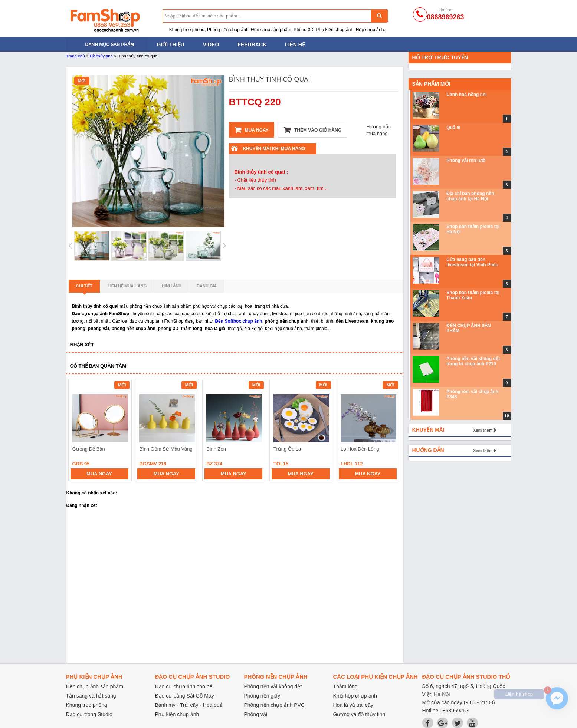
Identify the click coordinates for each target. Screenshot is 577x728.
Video (211, 45)
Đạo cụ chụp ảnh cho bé (184, 686)
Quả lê (453, 128)
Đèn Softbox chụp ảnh (238, 321)
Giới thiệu (171, 45)
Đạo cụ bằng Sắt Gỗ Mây (185, 696)
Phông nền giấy (262, 696)
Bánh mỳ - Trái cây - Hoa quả (189, 705)
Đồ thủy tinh (101, 56)
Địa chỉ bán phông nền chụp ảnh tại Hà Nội (470, 196)
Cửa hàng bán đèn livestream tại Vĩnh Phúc (472, 262)
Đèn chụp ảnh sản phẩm (95, 686)
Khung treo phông (87, 705)
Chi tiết (84, 288)
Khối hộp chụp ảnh (355, 696)
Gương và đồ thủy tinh (359, 714)
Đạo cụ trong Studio (89, 714)
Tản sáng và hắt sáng (91, 696)
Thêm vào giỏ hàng (313, 130)
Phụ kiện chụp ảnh (177, 714)
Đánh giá (207, 286)
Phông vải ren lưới (466, 161)
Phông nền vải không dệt (273, 686)
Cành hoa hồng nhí (466, 95)
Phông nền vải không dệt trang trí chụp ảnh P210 (473, 361)
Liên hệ (295, 45)
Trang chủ (76, 56)
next (391, 431)
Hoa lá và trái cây (353, 705)
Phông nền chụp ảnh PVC (275, 705)
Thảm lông (345, 686)
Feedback (252, 45)
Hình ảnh (172, 286)
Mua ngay (252, 130)
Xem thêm (483, 430)
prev (78, 431)
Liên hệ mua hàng (127, 286)
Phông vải (256, 714)
